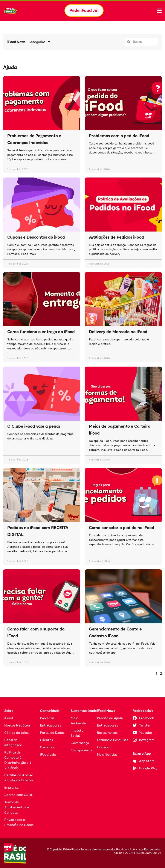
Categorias (40, 42)
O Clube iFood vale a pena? (34, 426)
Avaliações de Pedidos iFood (116, 237)
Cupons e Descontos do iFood (36, 237)
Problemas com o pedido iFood (119, 136)
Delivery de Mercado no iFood (118, 332)
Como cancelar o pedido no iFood (122, 528)
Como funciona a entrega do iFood (41, 332)
